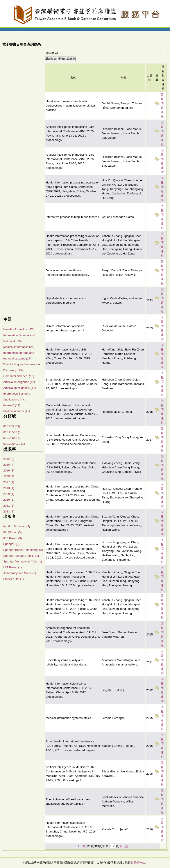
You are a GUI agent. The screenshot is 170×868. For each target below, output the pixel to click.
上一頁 (81, 846)
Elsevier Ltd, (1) (13, 579)
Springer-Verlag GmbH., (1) (21, 556)
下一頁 (124, 846)
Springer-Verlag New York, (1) (23, 561)
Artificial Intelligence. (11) (20, 388)
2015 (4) (9, 465)
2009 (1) (9, 494)
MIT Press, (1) (13, 567)
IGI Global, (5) (13, 532)
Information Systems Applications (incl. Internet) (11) (17, 399)
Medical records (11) (17, 411)
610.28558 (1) (12, 438)
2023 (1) (9, 511)
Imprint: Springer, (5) (17, 526)
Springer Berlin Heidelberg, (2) (23, 550)
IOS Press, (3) (13, 538)
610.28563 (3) (12, 432)
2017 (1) (9, 482)
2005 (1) (9, 476)
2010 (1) (9, 500)
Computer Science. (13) (19, 376)
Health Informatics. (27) (19, 329)
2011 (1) (9, 506)
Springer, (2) (11, 544)
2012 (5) (9, 459)
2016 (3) (9, 470)
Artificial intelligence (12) (19, 382)
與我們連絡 (138, 863)
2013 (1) (9, 488)
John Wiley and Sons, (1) (20, 573)
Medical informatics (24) (19, 347)
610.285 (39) (12, 426)
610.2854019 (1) (14, 444)
